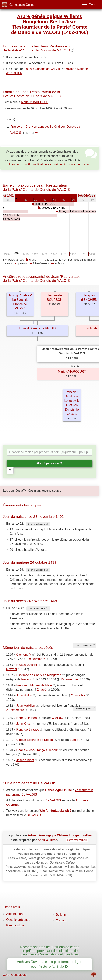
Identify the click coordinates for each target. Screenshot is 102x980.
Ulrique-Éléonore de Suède (35, 740)
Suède (74, 740)
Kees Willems (47, 840)
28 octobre (78, 695)
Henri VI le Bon (26, 718)
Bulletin (61, 915)
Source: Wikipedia (37, 524)
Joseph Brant (25, 760)
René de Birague (28, 730)
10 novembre (69, 679)
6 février (12, 669)
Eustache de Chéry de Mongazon (39, 675)
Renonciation (15, 925)
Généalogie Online (22, 5)
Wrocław (57, 718)
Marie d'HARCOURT (35, 102)
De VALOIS (53, 800)
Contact (61, 920)
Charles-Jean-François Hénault (37, 750)
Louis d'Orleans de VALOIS (43, 69)
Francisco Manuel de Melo (34, 685)
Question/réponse (18, 920)
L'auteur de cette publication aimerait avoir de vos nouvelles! (50, 164)
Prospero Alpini (26, 665)
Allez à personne (49, 463)
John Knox (23, 724)
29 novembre (36, 659)
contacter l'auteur (77, 840)
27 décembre (15, 710)
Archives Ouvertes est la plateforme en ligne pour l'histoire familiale (49, 964)
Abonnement (15, 914)
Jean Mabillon (26, 706)
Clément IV (24, 655)
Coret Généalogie (15, 975)
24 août (42, 689)
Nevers (26, 679)
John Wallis (24, 695)
